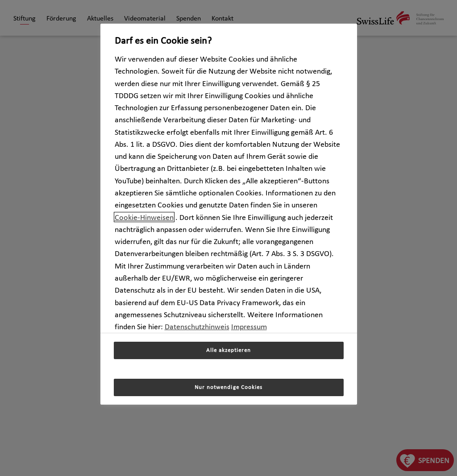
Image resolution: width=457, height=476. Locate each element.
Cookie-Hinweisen (144, 217)
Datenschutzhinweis (197, 326)
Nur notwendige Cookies (228, 387)
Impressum (249, 326)
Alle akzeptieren (228, 350)
